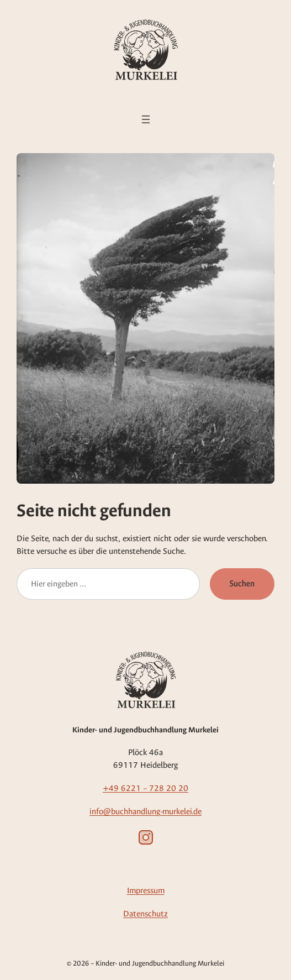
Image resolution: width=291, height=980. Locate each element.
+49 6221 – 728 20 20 (145, 788)
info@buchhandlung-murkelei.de (145, 811)
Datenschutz (145, 914)
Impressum (146, 890)
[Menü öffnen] (146, 119)
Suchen (242, 584)
